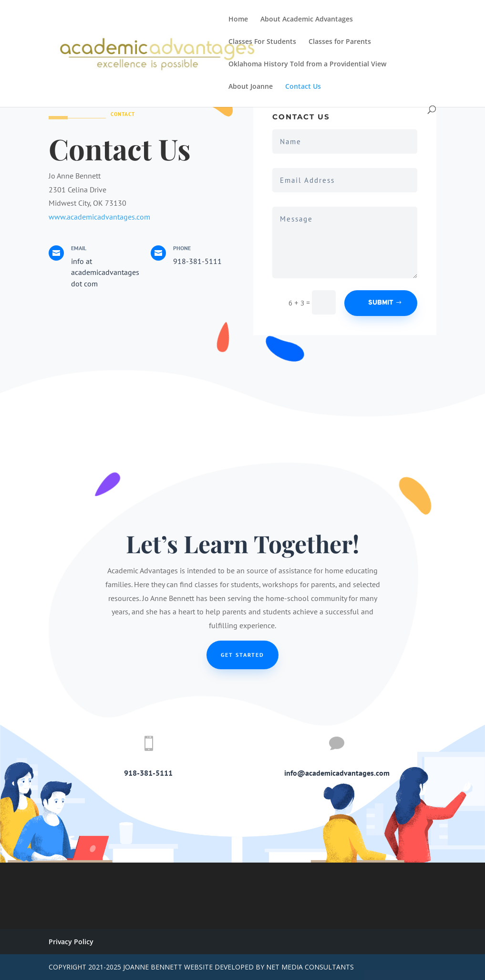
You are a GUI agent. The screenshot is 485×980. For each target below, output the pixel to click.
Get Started (242, 655)
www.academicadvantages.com (99, 217)
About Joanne (251, 87)
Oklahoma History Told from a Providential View (307, 64)
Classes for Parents (340, 42)
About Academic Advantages (307, 20)
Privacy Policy (71, 942)
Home (238, 20)
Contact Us (303, 87)
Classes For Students (262, 42)
